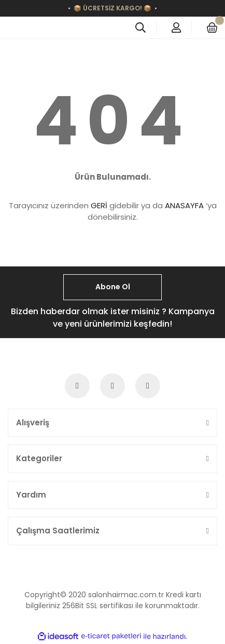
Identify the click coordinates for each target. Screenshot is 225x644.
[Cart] (212, 28)
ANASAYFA (184, 205)
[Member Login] (176, 28)
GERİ (99, 205)
